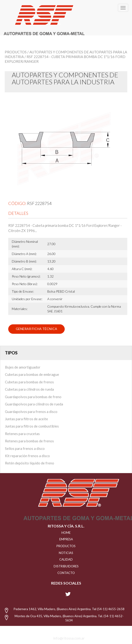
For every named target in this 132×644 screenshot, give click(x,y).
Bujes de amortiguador (23, 367)
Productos (16, 52)
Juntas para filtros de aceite (26, 419)
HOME (66, 533)
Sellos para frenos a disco (25, 448)
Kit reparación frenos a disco (27, 456)
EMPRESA (66, 539)
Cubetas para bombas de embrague (32, 374)
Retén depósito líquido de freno (30, 463)
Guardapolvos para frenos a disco (31, 412)
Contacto (66, 573)
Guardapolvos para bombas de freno (33, 397)
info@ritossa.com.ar (69, 638)
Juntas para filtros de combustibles (32, 426)
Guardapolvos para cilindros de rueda (34, 404)
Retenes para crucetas (22, 434)
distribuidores (66, 566)
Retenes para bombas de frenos (29, 441)
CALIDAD (66, 559)
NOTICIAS (66, 553)
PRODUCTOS (66, 546)
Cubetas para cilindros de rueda (29, 389)
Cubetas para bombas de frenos (29, 382)
